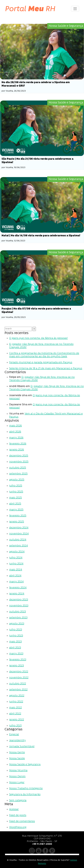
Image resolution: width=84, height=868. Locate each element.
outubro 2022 (18, 684)
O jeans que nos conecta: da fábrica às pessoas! (38, 338)
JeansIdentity (18, 741)
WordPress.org (18, 827)
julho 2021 (15, 726)
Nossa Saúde (17, 759)
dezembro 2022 (19, 672)
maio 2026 (16, 426)
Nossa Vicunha (18, 771)
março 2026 (16, 438)
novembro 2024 (19, 534)
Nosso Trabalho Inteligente (26, 789)
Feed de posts (18, 815)
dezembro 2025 (19, 456)
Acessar (14, 809)
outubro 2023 (18, 612)
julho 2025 (16, 486)
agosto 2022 (17, 696)
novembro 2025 (19, 462)
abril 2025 (15, 504)
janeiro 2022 (17, 720)
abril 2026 (15, 432)
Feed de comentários (22, 821)
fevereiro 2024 (18, 588)
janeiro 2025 (17, 522)
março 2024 (16, 582)
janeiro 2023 (17, 666)
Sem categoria (18, 801)
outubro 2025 (18, 468)
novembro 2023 (19, 606)
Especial (14, 735)
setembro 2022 (18, 690)
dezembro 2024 (19, 528)
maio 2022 (16, 708)
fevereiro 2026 (18, 444)
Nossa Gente (17, 753)
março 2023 (16, 654)
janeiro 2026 (17, 450)
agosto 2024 (17, 552)
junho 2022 (16, 702)
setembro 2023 (18, 618)
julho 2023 (16, 630)
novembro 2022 (19, 678)
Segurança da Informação (25, 795)
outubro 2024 (18, 540)
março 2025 (16, 510)
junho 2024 (16, 564)
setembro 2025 (18, 474)
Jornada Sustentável (22, 747)
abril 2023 (15, 648)
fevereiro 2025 (18, 516)
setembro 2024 (19, 546)
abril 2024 (15, 576)
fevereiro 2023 (18, 660)
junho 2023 (16, 636)
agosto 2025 (17, 480)
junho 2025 (16, 492)
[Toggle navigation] (75, 9)
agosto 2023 (17, 624)
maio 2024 (16, 570)
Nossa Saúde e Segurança (25, 765)
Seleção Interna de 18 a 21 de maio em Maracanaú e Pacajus (46, 369)
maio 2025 (16, 498)
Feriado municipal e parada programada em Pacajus (41, 363)
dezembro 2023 (19, 600)
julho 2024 (16, 558)
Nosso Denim (17, 777)
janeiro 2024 (17, 594)
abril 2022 (15, 714)
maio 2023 (15, 642)
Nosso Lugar (17, 783)
